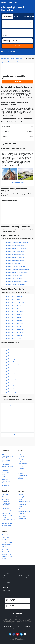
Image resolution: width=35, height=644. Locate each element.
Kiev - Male (5, 495)
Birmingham (22, 459)
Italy (3, 454)
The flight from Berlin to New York (13, 296)
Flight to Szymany (8, 429)
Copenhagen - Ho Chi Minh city (8, 520)
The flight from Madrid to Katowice (13, 374)
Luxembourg (6, 479)
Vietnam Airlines (7, 545)
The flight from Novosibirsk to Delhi (13, 255)
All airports (22, 518)
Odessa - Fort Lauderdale (6, 508)
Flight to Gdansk (7, 408)
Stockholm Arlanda (24, 511)
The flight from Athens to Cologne (13, 252)
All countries (6, 485)
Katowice (19, 58)
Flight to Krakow (7, 414)
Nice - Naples (6, 499)
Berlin (13, 58)
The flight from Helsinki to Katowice (13, 368)
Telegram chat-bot (23, 576)
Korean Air (5, 535)
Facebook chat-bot (23, 578)
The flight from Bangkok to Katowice (14, 383)
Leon (20, 471)
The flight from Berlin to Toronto (12, 338)
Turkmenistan (6, 464)
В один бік (17, 17)
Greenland (5, 470)
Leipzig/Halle (22, 497)
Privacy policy (17, 626)
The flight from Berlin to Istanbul (12, 314)
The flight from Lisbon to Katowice (13, 362)
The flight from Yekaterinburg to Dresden (15, 243)
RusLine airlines (6, 552)
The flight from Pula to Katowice (12, 386)
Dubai (20, 507)
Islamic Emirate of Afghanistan (7, 461)
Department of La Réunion (7, 482)
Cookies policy (27, 626)
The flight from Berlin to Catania (12, 335)
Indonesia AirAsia (7, 557)
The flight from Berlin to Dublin (12, 317)
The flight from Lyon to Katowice (12, 356)
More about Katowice (17, 183)
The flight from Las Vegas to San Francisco (16, 270)
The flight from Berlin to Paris (11, 308)
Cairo (20, 499)
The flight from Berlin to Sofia (11, 326)
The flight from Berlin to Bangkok (12, 323)
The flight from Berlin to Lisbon (12, 305)
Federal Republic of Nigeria (8, 467)
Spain (3, 477)
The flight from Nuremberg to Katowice (14, 377)
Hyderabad (22, 456)
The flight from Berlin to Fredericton (13, 332)
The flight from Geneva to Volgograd (14, 267)
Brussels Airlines (7, 554)
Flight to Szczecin (7, 426)
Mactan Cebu (23, 509)
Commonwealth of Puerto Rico (7, 457)
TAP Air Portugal (7, 542)
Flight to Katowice (8, 411)
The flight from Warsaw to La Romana (14, 249)
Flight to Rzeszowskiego (10, 423)
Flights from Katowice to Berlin (10, 62)
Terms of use (7, 626)
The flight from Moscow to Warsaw (13, 261)
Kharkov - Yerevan (7, 513)
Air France (5, 549)
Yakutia (4, 547)
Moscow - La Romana (8, 511)
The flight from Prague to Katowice (13, 359)
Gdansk (21, 454)
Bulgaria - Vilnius (7, 497)
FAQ (19, 573)
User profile (6, 590)
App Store (6, 593)
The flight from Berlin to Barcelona (13, 311)
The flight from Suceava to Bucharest (14, 285)
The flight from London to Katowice (13, 353)
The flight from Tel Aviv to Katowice (13, 389)
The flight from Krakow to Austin (12, 279)
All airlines (5, 559)
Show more (17, 435)
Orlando (21, 461)
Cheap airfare (5, 58)
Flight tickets (7, 573)
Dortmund (21, 514)
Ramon (21, 495)
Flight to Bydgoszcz (8, 405)
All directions (6, 526)
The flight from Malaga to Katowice (13, 392)
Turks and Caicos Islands (7, 474)
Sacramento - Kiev (7, 523)
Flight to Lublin (7, 420)
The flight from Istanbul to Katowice (13, 371)
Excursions (6, 580)
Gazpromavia (6, 537)
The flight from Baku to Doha (11, 264)
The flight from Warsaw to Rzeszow (13, 258)
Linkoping (21, 468)
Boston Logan (23, 504)
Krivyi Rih (21, 466)
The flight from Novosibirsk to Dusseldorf (15, 282)
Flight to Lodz (6, 417)
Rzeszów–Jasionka (24, 502)
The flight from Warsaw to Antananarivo (15, 273)
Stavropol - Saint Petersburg (7, 516)
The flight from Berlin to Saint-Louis (13, 302)
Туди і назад (8, 17)
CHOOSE (17, 82)
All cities (21, 478)
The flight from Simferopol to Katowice (14, 365)
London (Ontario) (24, 464)
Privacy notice (17, 629)
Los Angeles (22, 516)
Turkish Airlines (6, 540)
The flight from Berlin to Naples (12, 320)
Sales (4, 576)
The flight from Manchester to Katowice (15, 380)
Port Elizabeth (23, 476)
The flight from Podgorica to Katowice (14, 350)
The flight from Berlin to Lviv (11, 299)
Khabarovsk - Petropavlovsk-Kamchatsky (6, 503)
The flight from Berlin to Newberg (13, 329)
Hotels (5, 578)
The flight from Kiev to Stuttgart (12, 276)
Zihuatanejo (22, 473)
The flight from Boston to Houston (13, 246)
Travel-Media (7, 582)
